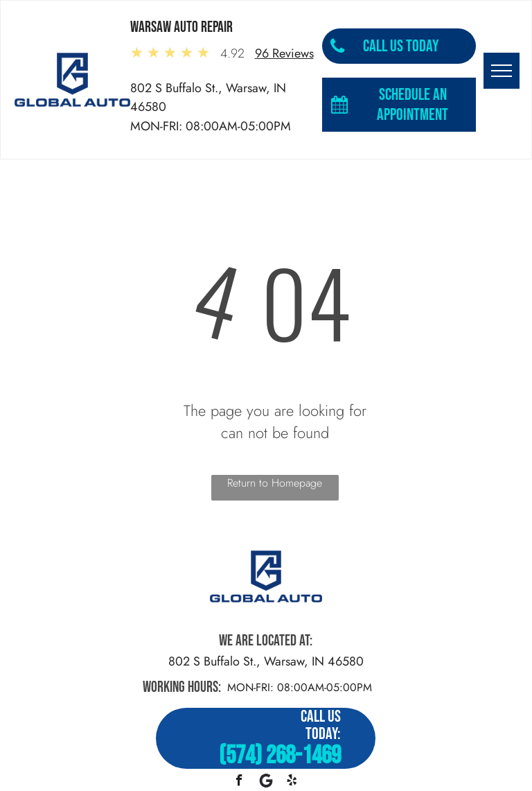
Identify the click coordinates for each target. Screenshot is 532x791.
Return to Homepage (275, 483)
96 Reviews (284, 53)
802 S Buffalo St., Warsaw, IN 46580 (266, 661)
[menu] (502, 71)
